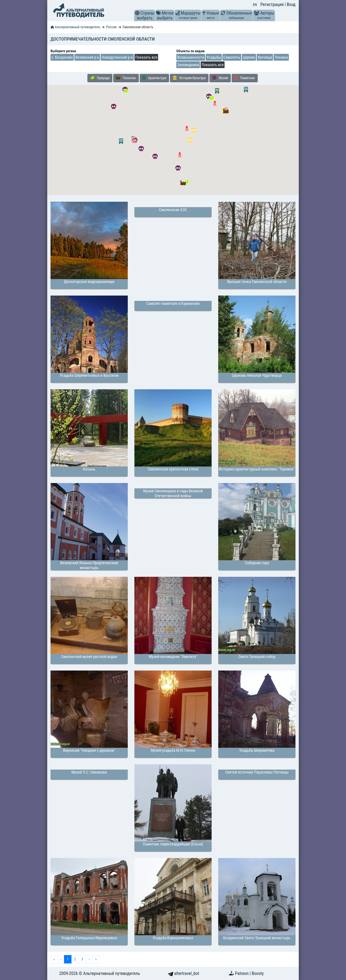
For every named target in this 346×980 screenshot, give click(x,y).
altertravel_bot (184, 973)
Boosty (258, 973)
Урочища (265, 57)
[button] (137, 13)
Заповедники (188, 65)
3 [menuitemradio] (82, 959)
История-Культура (189, 78)
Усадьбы (214, 57)
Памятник (245, 78)
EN (255, 5)
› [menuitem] (89, 959)
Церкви (249, 57)
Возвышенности (191, 57)
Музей (220, 78)
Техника (281, 57)
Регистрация (273, 4)
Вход (291, 4)
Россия (111, 27)
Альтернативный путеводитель (75, 27)
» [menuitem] (96, 959)
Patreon (242, 973)
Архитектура (154, 78)
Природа (100, 78)
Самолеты (232, 57)
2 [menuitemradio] (75, 959)
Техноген (126, 78)
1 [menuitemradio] (68, 959)
